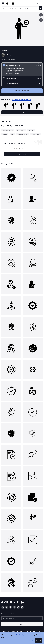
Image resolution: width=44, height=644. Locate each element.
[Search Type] (4, 8)
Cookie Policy (20, 635)
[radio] (22, 69)
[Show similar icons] (41, 20)
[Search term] (23, 8)
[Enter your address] (22, 618)
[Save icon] (41, 15)
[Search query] (22, 149)
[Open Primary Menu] (3, 4)
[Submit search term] (41, 8)
